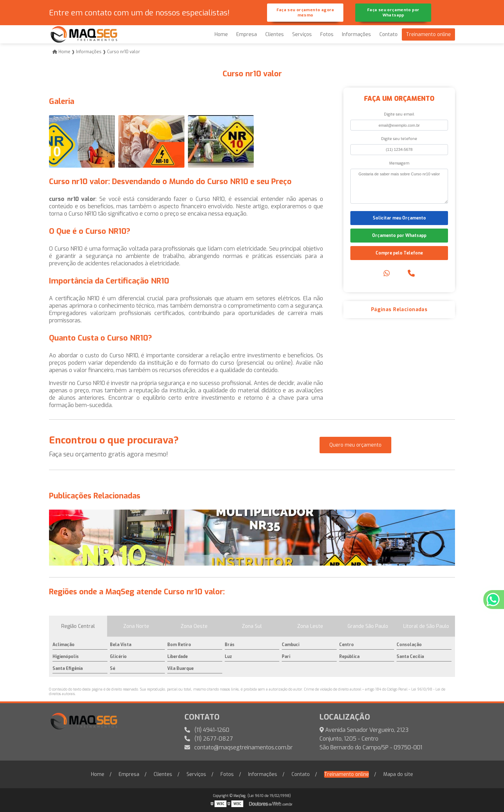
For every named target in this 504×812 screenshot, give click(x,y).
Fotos (327, 34)
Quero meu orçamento (355, 445)
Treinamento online (428, 34)
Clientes (275, 34)
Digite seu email (399, 114)
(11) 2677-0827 (209, 739)
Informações (356, 34)
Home (221, 34)
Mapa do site (398, 774)
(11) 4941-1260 (207, 730)
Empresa (247, 34)
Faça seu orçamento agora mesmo (305, 13)
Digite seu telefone (399, 139)
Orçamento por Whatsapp (399, 236)
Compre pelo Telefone (399, 253)
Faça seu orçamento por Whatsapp (393, 13)
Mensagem (399, 163)
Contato (388, 34)
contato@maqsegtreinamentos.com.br (239, 747)
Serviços (302, 34)
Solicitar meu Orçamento (399, 218)
